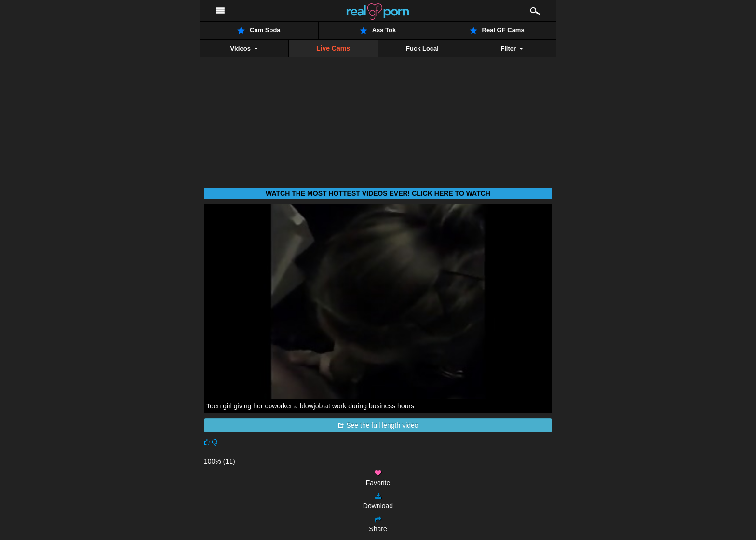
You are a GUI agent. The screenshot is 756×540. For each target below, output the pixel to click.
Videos (244, 48)
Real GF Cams (497, 30)
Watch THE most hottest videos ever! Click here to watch (378, 193)
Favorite (378, 478)
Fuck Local (422, 48)
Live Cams (333, 48)
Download (378, 501)
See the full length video (378, 425)
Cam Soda (259, 30)
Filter (512, 48)
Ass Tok (378, 30)
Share (378, 524)
